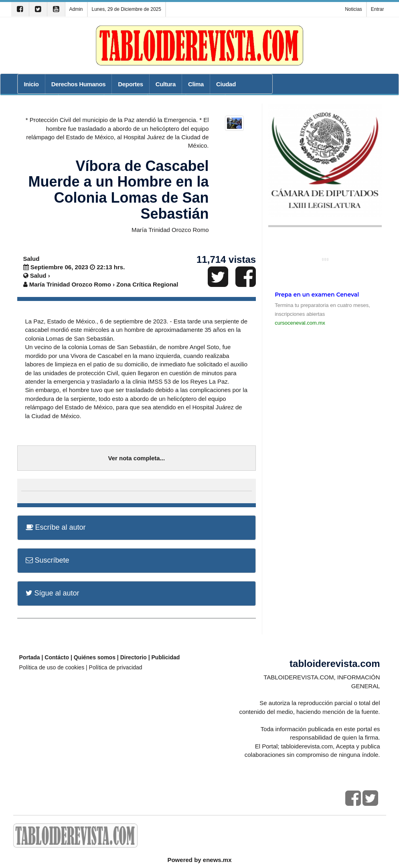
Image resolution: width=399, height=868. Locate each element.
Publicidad (166, 657)
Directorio (134, 657)
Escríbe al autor (56, 527)
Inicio (31, 84)
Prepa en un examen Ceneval (317, 295)
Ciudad (226, 84)
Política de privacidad (116, 667)
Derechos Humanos (79, 84)
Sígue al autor (53, 593)
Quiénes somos (95, 657)
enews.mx (217, 860)
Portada (30, 657)
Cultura (166, 84)
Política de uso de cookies (52, 667)
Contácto (57, 657)
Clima (196, 84)
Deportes (130, 84)
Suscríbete (48, 560)
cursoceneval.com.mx (300, 323)
